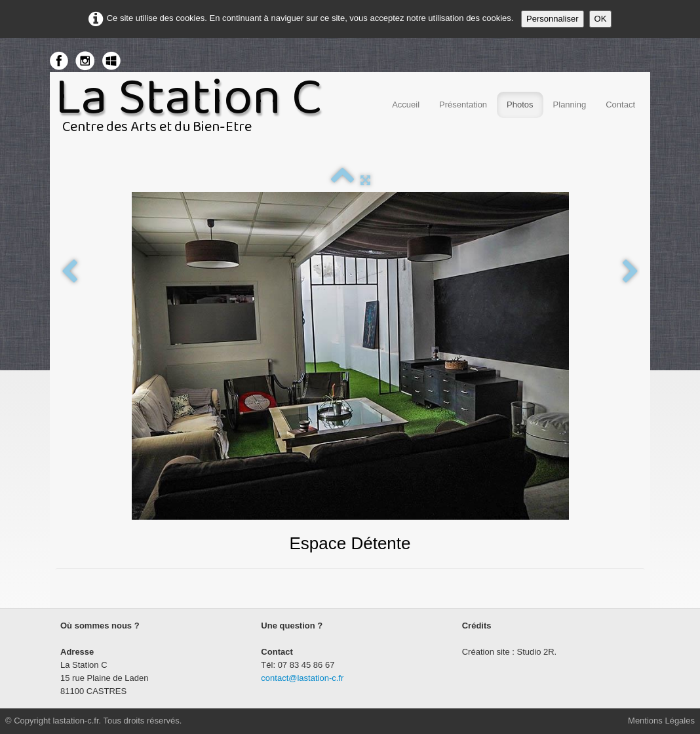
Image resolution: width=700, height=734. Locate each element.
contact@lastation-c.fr (302, 678)
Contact (620, 105)
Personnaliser (553, 19)
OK (601, 19)
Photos (520, 105)
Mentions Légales (661, 721)
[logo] (194, 110)
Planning (570, 105)
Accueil (406, 105)
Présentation (463, 105)
